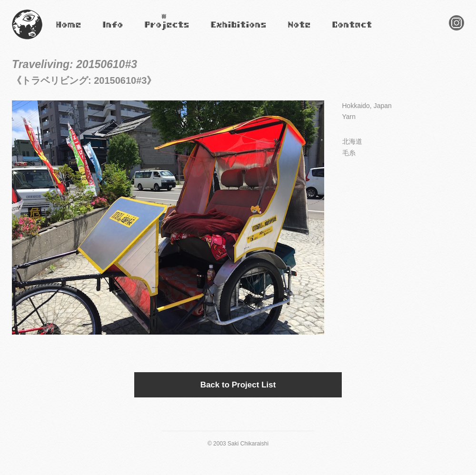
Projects (155, 31)
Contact (342, 31)
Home (63, 31)
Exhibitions (225, 31)
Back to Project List (238, 385)
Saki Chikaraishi (27, 40)
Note (293, 31)
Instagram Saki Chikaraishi (456, 30)
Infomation (112, 31)
